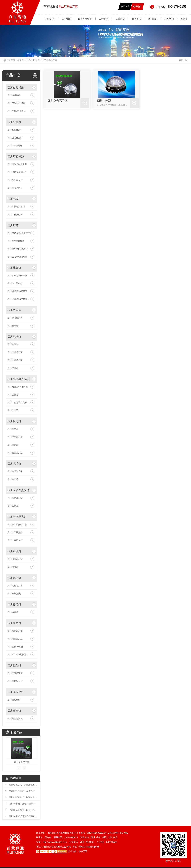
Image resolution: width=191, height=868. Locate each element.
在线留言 (125, 6)
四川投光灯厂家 (15, 437)
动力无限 (83, 851)
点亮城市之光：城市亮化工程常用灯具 (23, 785)
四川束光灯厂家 (15, 631)
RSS (121, 833)
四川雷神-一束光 (15, 647)
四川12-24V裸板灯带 (17, 257)
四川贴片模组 (16, 88)
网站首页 (50, 19)
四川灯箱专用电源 (16, 207)
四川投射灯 (14, 665)
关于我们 (66, 19)
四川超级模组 (14, 95)
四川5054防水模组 (16, 103)
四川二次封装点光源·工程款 (21, 402)
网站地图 (137, 6)
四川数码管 (14, 310)
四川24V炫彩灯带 (16, 241)
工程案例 (104, 19)
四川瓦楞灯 (14, 578)
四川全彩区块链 (15, 188)
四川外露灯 (14, 122)
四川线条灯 (14, 268)
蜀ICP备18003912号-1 (98, 833)
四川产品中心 (85, 19)
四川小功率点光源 (18, 379)
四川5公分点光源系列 (18, 387)
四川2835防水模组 (16, 111)
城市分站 (85, 837)
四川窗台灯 (14, 711)
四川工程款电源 (15, 214)
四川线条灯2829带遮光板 (20, 299)
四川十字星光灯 (17, 517)
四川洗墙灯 (14, 337)
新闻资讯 (153, 19)
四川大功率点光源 (49, 60)
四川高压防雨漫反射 (17, 164)
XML (126, 833)
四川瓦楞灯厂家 (15, 586)
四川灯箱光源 (16, 157)
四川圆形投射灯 (15, 681)
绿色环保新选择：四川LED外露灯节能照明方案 (23, 810)
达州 (110, 837)
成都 (98, 837)
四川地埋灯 (14, 464)
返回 (183, 60)
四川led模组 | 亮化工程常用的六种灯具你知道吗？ (23, 804)
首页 (19, 60)
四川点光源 (13, 395)
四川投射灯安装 (15, 673)
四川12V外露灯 (15, 146)
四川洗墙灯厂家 (15, 352)
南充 (115, 837)
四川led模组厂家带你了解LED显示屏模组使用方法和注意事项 (23, 816)
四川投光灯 (14, 421)
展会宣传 (120, 19)
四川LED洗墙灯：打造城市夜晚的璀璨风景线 (23, 797)
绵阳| (104, 837)
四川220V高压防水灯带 (19, 233)
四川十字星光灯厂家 (17, 525)
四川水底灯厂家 (15, 559)
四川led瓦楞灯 (14, 593)
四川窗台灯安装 (15, 718)
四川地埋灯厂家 (15, 471)
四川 (93, 837)
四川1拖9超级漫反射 (17, 172)
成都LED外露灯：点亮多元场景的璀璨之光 (23, 791)
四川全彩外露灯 (15, 138)
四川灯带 (13, 225)
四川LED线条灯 (15, 283)
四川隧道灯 (14, 604)
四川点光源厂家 (15, 498)
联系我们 (169, 19)
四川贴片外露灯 (15, 130)
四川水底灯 (14, 551)
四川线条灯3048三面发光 (20, 275)
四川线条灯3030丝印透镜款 (21, 291)
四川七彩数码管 (15, 318)
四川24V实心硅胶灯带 (18, 249)
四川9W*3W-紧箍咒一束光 (20, 654)
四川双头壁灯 (16, 692)
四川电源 (13, 199)
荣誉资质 (136, 19)
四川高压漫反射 (15, 180)
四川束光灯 (14, 623)
